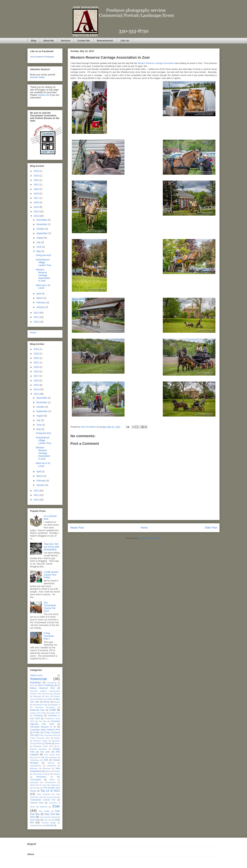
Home (144, 528)
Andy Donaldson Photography (42, 57)
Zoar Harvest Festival (48, 817)
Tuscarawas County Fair (43, 800)
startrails (49, 825)
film (41, 825)
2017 (37, 198)
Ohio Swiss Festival (41, 774)
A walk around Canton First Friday (51, 575)
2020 (37, 189)
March (40, 298)
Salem (52, 780)
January (41, 307)
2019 (37, 194)
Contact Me (83, 41)
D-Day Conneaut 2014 (40, 738)
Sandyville (34, 782)
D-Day (37, 732)
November (42, 224)
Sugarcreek (55, 785)
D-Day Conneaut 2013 (48, 735)
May (39, 251)
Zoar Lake (48, 820)
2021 (37, 185)
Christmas (38, 716)
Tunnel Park (52, 797)
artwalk (33, 825)
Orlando (57, 774)
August (40, 238)
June (39, 247)
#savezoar (39, 679)
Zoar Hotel (35, 820)
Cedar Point (55, 713)
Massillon (34, 768)
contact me (43, 95)
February (41, 302)
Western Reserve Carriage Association (156, 63)
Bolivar (47, 702)
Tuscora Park (37, 803)
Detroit (39, 743)
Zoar (56, 806)
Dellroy (57, 738)
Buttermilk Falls (37, 710)
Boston (57, 702)
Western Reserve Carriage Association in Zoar (43, 275)
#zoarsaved (52, 683)
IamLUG (51, 763)
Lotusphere (51, 766)
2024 (37, 171)
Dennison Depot (40, 741)
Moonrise (47, 768)
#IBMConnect (36, 675)
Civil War (42, 721)
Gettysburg (35, 760)
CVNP (53, 710)
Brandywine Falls (40, 705)
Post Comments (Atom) (150, 538)
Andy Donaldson (89, 427)
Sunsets (36, 788)
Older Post (211, 528)
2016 (37, 202)
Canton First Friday (38, 713)
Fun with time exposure (47, 757)
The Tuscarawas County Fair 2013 (50, 607)
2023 (37, 176)
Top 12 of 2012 (50, 791)
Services (66, 41)
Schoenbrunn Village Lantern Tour (43, 262)
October (41, 229)
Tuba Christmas (44, 794)
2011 (37, 317)
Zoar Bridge (44, 811)
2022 (37, 180)
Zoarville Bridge (49, 823)
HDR (46, 760)
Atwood (57, 694)
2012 (37, 313)
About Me (49, 41)
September (42, 233)
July (39, 242)
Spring (33, 785)
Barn (47, 696)
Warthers (44, 807)
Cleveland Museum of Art (43, 727)
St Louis (43, 785)
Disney (48, 743)
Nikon (48, 771)
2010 (37, 322)
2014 (37, 211)
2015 (37, 207)
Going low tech (43, 255)
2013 (37, 216)
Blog (34, 41)
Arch (48, 694)
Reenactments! (105, 41)
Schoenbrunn (50, 782)
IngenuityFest (36, 766)
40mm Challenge (46, 685)
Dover (57, 743)
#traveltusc (36, 683)
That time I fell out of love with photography (51, 547)
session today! (37, 77)
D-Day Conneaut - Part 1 (49, 636)
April (39, 294)
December (42, 220)
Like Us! (125, 41)
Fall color (45, 752)
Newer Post (77, 528)
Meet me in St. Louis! (43, 287)
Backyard (37, 696)
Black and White (46, 699)
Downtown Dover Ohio (43, 746)
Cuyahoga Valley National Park (45, 730)
